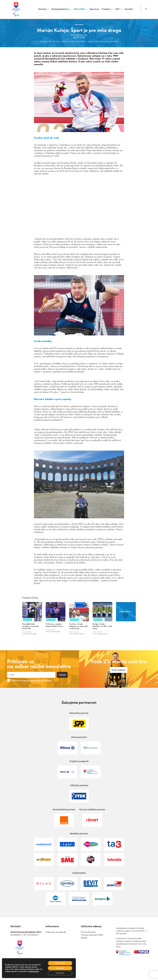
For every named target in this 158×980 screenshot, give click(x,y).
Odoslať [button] (62, 675)
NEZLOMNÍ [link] (79, 25)
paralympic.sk (45, 42)
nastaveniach (10, 972)
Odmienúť (59, 968)
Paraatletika (81, 42)
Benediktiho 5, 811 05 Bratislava (24, 935)
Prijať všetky (59, 963)
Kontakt (129, 9)
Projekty (107, 9)
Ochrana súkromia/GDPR (92, 935)
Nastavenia (59, 973)
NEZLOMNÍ (81, 9)
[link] (20, 947)
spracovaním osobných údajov (37, 681)
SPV (119, 9)
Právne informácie (88, 932)
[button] (146, 9)
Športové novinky (68, 42)
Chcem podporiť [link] (118, 670)
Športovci (94, 9)
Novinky (44, 9)
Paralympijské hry (61, 9)
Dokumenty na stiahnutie (56, 932)
